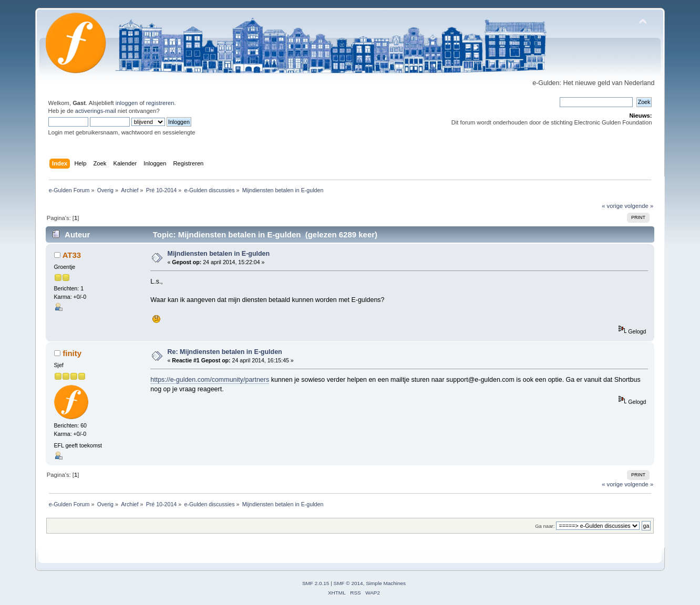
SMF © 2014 (348, 583)
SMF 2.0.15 (316, 583)
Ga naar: (545, 526)
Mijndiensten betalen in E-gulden (219, 254)
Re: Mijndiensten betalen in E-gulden (225, 352)
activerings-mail (96, 111)
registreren (160, 103)
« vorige (612, 206)
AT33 (72, 255)
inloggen (127, 103)
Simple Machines (386, 583)
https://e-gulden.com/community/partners (210, 380)
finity (72, 353)
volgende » (639, 206)
